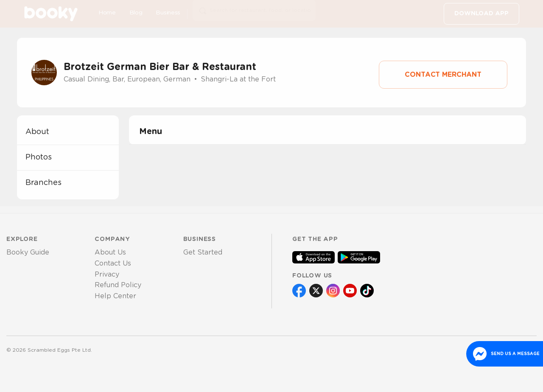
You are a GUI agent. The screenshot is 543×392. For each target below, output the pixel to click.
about (37, 132)
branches (43, 183)
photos (39, 157)
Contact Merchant (443, 75)
